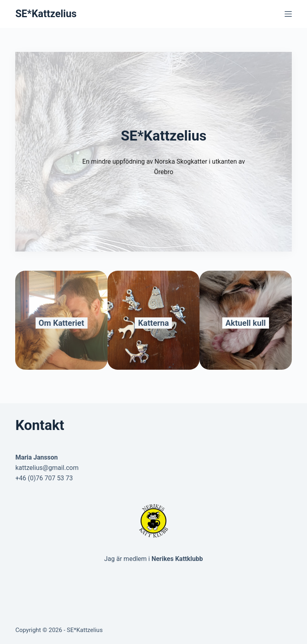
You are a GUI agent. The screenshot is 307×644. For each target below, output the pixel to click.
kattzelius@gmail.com (47, 468)
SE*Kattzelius (46, 14)
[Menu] (288, 14)
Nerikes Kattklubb (177, 559)
